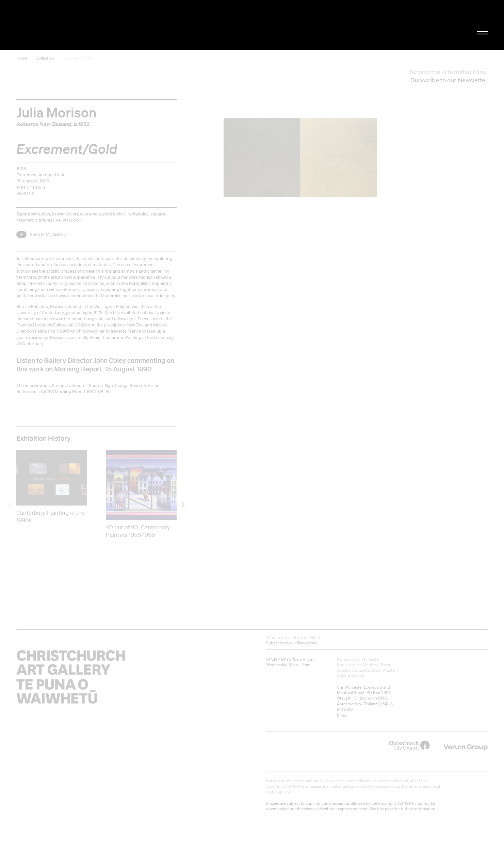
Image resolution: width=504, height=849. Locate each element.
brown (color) (65, 214)
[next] (183, 504)
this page (385, 809)
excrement (91, 214)
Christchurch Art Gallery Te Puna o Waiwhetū (89, 25)
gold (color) (114, 214)
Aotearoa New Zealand (44, 124)
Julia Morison (56, 112)
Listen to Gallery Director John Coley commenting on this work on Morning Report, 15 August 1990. (95, 365)
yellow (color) (69, 220)
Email (342, 715)
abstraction (39, 214)
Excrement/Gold (77, 58)
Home (22, 58)
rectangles (138, 214)
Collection (45, 58)
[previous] (10, 504)
